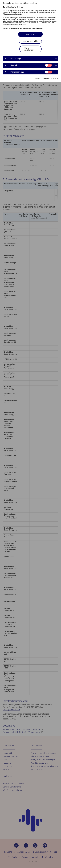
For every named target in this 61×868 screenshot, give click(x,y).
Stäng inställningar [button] (29, 49)
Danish (6, 7)
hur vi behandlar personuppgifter (31, 28)
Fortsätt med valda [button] (31, 41)
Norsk (16, 7)
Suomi (21, 7)
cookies (14, 28)
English (11, 7)
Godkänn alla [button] (30, 34)
